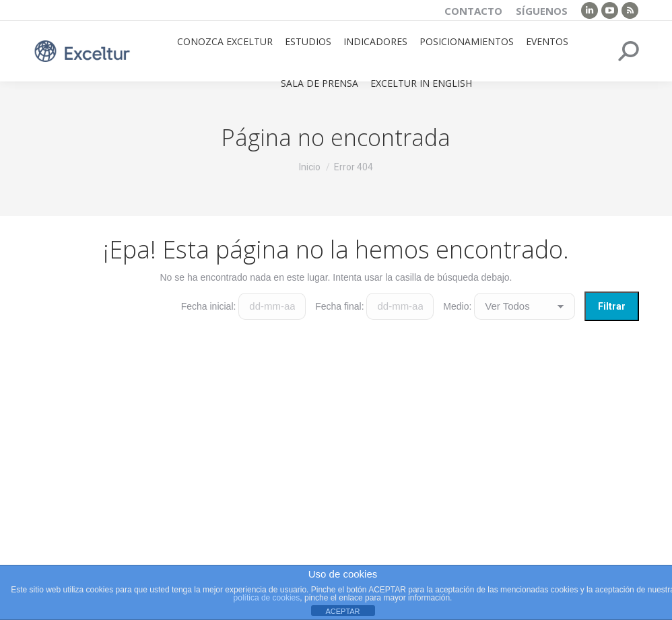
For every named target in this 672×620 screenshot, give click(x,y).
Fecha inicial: (209, 306)
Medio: (457, 306)
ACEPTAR (342, 611)
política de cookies (267, 598)
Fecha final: (339, 306)
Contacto (473, 11)
